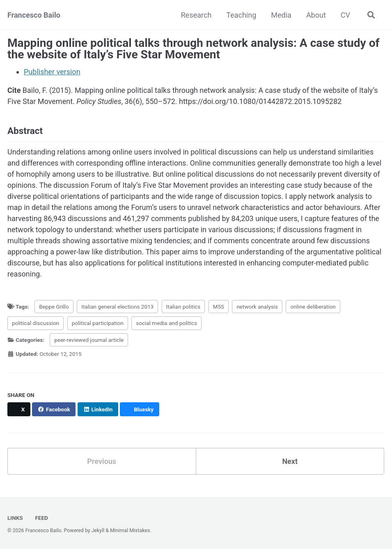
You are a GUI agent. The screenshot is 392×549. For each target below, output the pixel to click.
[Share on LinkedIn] (98, 409)
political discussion (36, 323)
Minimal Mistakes (130, 531)
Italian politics (183, 307)
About (316, 15)
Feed (41, 518)
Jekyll (98, 531)
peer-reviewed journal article (89, 340)
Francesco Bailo (34, 15)
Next (290, 461)
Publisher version (52, 72)
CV (345, 15)
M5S (219, 307)
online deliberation (313, 307)
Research (196, 15)
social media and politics (166, 323)
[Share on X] (19, 409)
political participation (98, 323)
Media (281, 15)
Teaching (241, 15)
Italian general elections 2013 (117, 307)
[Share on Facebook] (54, 409)
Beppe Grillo (54, 307)
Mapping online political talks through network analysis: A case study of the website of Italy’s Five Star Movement (194, 49)
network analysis (257, 307)
